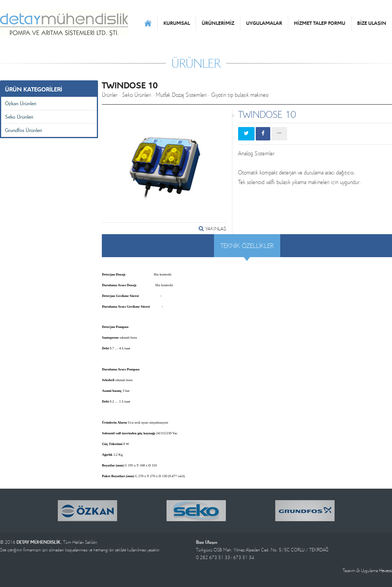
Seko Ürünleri (19, 117)
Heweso (385, 570)
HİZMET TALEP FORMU (320, 23)
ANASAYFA (148, 23)
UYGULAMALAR (264, 23)
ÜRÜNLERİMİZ (218, 23)
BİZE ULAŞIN (372, 23)
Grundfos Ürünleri (24, 130)
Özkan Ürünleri (21, 103)
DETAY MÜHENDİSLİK (64, 23)
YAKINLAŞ (212, 228)
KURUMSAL (177, 23)
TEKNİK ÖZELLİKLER (247, 245)
